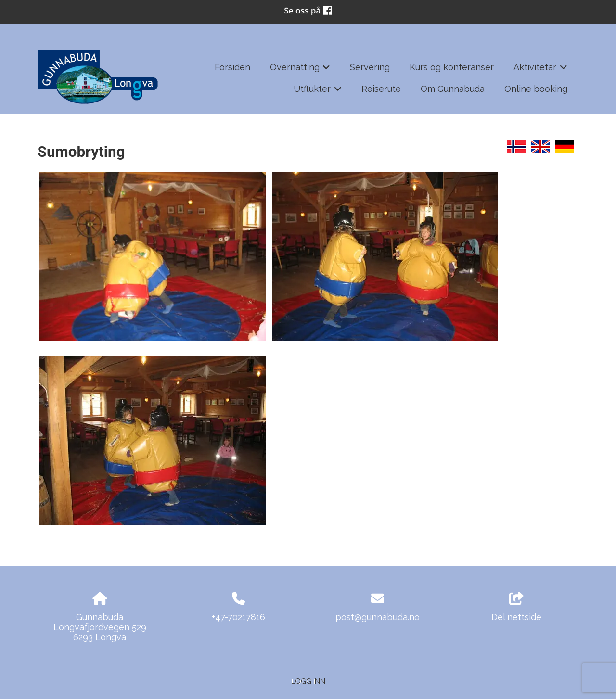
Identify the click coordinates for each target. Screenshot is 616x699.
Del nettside (516, 607)
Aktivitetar (540, 70)
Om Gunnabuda (453, 89)
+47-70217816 (238, 617)
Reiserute (381, 89)
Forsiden (232, 67)
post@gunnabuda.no (378, 617)
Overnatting (300, 70)
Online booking (536, 89)
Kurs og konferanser (452, 67)
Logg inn (308, 681)
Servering (370, 67)
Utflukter (318, 92)
